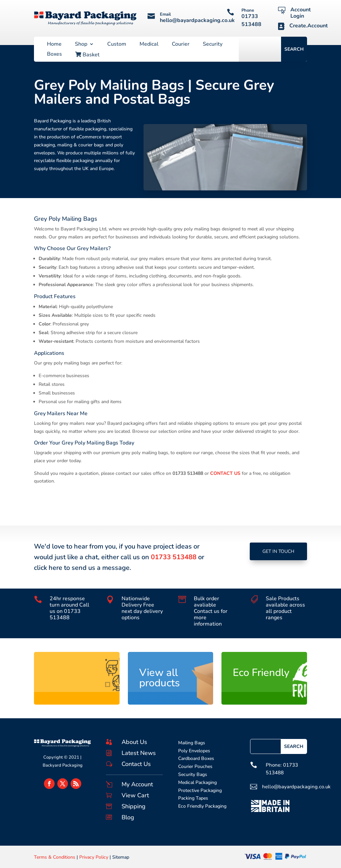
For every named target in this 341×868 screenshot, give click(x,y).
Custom (117, 45)
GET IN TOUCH (278, 551)
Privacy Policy (94, 857)
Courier (181, 45)
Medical (149, 45)
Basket (87, 55)
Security (213, 45)
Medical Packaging (197, 782)
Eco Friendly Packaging (202, 806)
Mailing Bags (192, 743)
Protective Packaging (200, 790)
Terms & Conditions (55, 857)
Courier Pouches (195, 766)
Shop (81, 45)
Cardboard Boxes (196, 758)
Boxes (54, 55)
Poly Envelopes (194, 751)
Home (54, 45)
